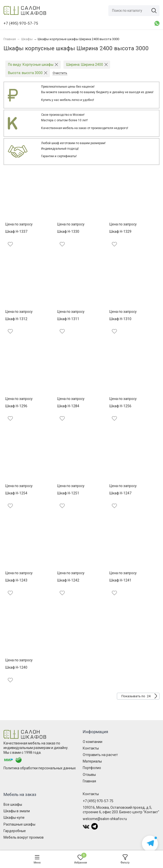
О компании (93, 742)
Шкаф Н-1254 (16, 493)
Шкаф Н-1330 (68, 232)
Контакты (91, 748)
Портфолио (92, 768)
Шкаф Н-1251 (68, 493)
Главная (89, 781)
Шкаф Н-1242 (68, 580)
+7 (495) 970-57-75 (98, 801)
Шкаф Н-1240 (16, 667)
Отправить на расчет (100, 755)
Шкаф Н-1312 (16, 319)
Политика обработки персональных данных (40, 768)
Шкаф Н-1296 (16, 406)
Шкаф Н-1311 (68, 319)
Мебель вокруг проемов (24, 837)
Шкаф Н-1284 (68, 406)
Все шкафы (13, 804)
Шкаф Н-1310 (120, 319)
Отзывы (89, 775)
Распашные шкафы (19, 824)
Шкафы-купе (14, 818)
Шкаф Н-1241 (120, 580)
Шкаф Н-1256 (120, 406)
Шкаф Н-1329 (120, 232)
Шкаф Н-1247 (120, 493)
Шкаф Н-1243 (16, 580)
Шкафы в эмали (17, 811)
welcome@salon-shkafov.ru (105, 819)
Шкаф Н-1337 (16, 232)
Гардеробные (15, 831)
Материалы (92, 761)
